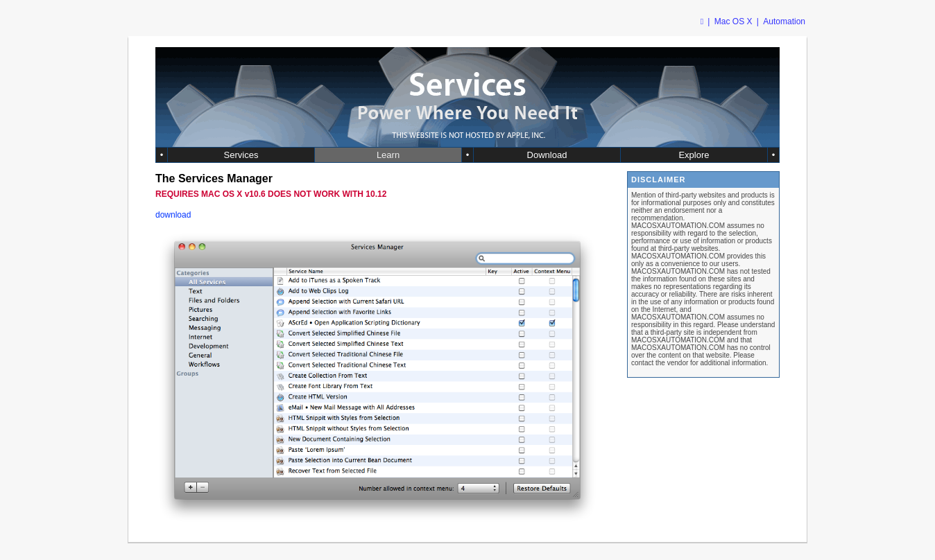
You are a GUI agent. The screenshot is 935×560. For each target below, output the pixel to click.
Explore (694, 155)
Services (241, 155)
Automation (784, 21)
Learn (388, 155)
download (173, 215)
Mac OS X (734, 21)
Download (547, 155)
